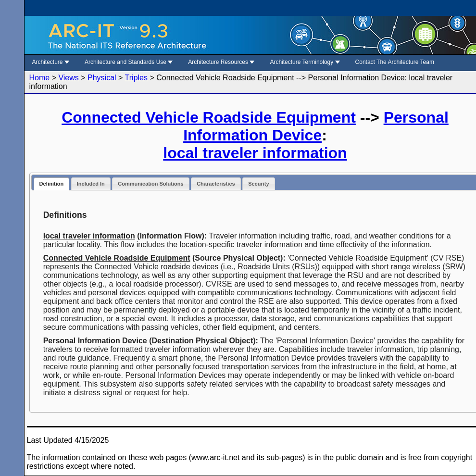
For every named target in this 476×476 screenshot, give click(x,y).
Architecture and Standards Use (129, 62)
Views (68, 78)
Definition (52, 184)
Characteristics (216, 184)
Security (258, 184)
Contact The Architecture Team (395, 62)
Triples (136, 78)
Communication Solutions (150, 184)
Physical (102, 78)
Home (40, 78)
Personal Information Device (316, 126)
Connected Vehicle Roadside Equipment (209, 117)
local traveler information (255, 153)
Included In (91, 184)
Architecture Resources (221, 62)
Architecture (51, 62)
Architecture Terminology (305, 62)
